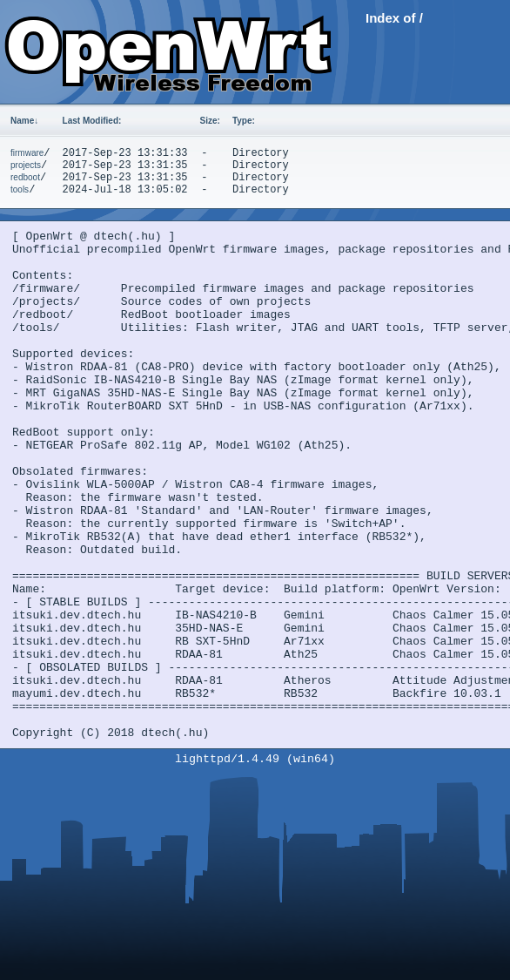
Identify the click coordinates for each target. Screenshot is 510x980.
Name (24, 121)
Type (244, 121)
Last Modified (92, 121)
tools (20, 189)
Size (210, 121)
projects (26, 165)
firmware (27, 153)
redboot (25, 177)
